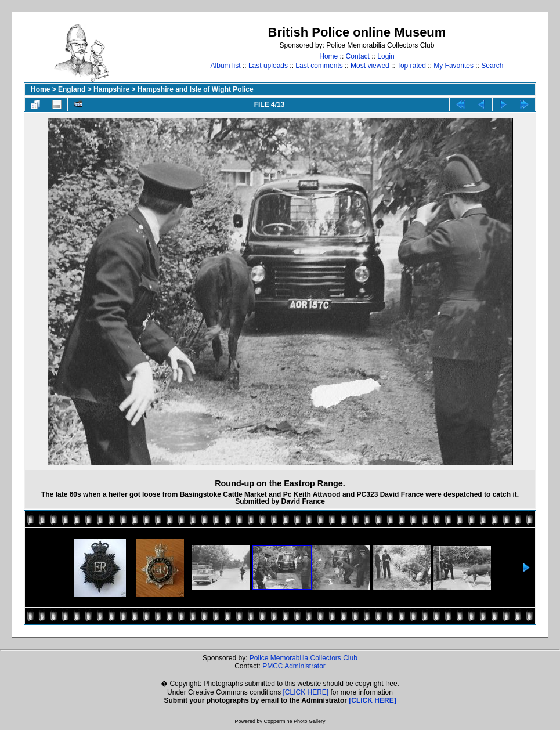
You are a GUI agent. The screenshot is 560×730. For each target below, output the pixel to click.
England (72, 89)
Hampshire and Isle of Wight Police (196, 89)
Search (492, 66)
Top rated (411, 66)
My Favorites (454, 66)
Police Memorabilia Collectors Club (304, 658)
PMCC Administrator (294, 666)
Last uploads (268, 66)
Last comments (319, 66)
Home (328, 56)
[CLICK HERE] (306, 692)
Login (386, 56)
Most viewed (370, 66)
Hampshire (111, 89)
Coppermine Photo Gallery (294, 721)
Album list (226, 66)
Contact (358, 56)
